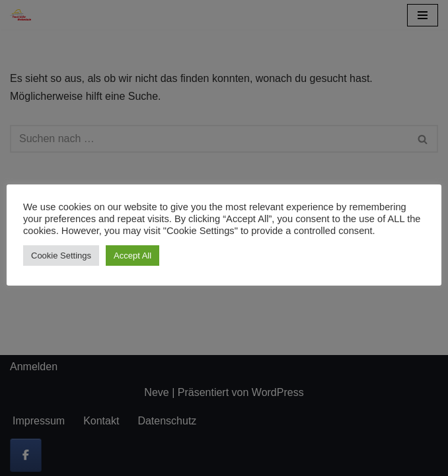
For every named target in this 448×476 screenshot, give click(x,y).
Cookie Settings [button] (61, 256)
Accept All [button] (132, 256)
